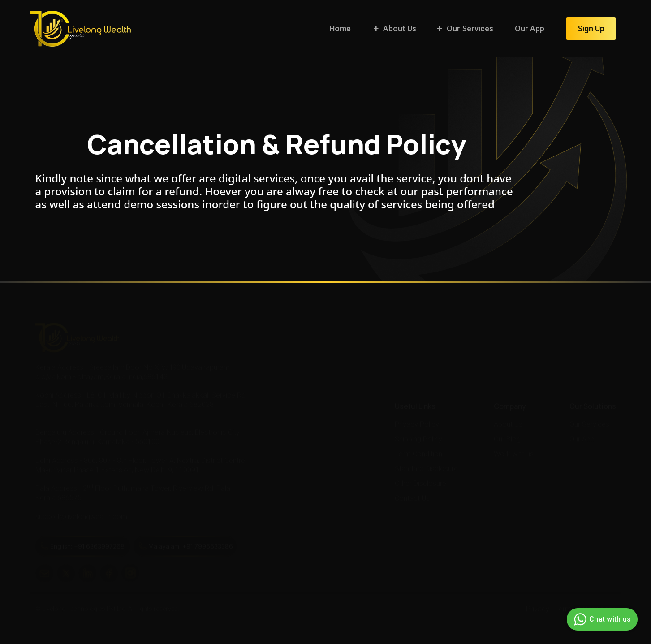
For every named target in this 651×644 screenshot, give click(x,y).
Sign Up (591, 28)
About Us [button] (400, 28)
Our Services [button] (470, 28)
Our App (530, 28)
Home (340, 28)
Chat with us (601, 619)
